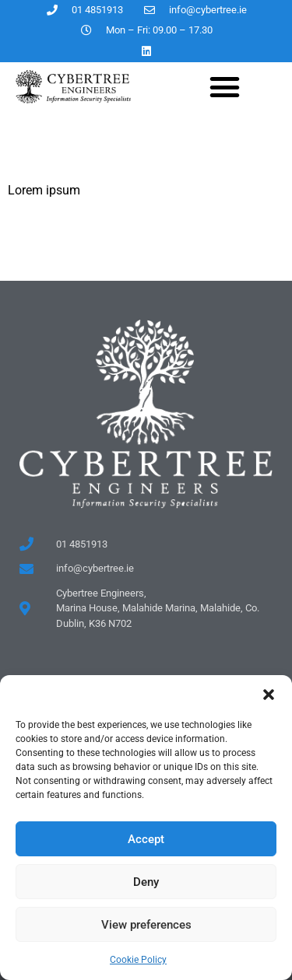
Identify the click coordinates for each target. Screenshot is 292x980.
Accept (146, 839)
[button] (269, 695)
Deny (146, 882)
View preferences (146, 925)
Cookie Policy (138, 960)
